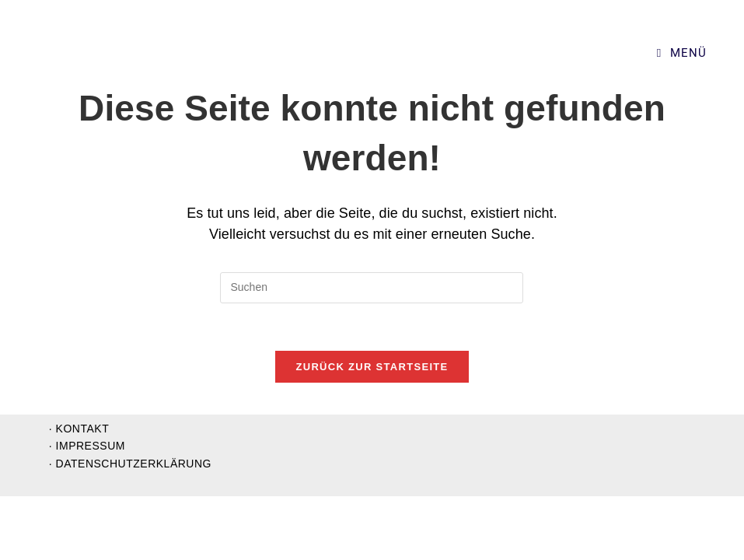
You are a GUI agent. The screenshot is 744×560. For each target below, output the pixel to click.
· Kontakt (79, 492)
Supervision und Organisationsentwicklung (140, 53)
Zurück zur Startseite (372, 367)
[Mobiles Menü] (682, 53)
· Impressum (87, 509)
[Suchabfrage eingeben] (372, 288)
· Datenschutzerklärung (130, 527)
